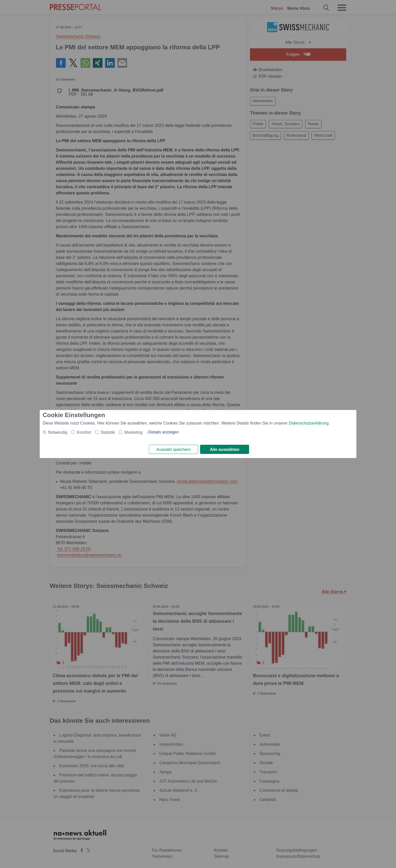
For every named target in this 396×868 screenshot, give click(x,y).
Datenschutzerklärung (309, 423)
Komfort (84, 432)
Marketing (133, 432)
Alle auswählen (225, 449)
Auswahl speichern (173, 449)
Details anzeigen (164, 432)
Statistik (108, 432)
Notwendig (58, 432)
